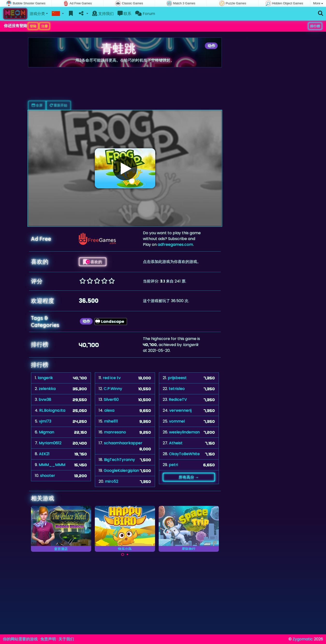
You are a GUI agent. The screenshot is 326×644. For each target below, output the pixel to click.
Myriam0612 (50, 443)
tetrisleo (177, 389)
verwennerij (180, 410)
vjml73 (45, 421)
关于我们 (66, 639)
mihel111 (111, 421)
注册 (44, 26)
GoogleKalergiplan (121, 471)
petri (173, 465)
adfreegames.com (175, 244)
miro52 (112, 481)
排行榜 (315, 26)
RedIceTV (178, 400)
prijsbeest (177, 378)
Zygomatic (303, 639)
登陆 (33, 26)
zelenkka (47, 389)
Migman (47, 432)
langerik (45, 378)
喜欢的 (93, 262)
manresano (115, 432)
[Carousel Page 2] (127, 554)
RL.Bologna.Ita (52, 410)
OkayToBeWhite (184, 454)
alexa (109, 410)
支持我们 (103, 14)
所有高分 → (189, 477)
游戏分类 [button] (37, 14)
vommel (177, 421)
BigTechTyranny (119, 460)
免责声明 (48, 639)
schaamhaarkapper (123, 443)
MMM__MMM (52, 465)
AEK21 (44, 454)
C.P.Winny (113, 389)
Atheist (176, 443)
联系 (124, 14)
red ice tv (112, 378)
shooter (48, 476)
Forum (145, 14)
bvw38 (45, 400)
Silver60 (111, 400)
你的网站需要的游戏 (20, 639)
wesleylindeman (184, 432)
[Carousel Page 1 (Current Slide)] (123, 554)
